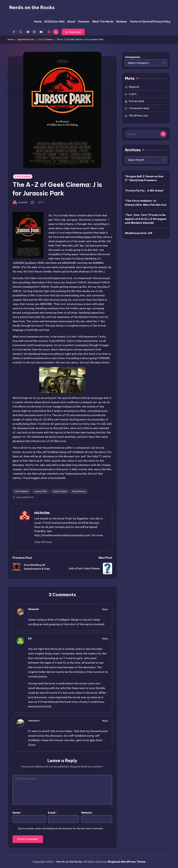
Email (53, 813)
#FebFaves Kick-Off (139, 233)
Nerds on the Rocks (32, 7)
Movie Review (79, 491)
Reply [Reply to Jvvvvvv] (105, 721)
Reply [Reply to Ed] (105, 639)
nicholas (42, 513)
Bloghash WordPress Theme (127, 862)
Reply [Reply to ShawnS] (105, 609)
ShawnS (33, 609)
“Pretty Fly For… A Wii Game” (144, 191)
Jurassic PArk (41, 491)
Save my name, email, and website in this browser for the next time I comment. (61, 828)
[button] (73, 32)
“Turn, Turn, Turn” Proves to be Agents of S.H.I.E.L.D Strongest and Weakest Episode (146, 219)
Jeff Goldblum (22, 491)
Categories (132, 57)
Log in (133, 94)
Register (134, 87)
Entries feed (137, 101)
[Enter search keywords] (146, 134)
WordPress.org (138, 115)
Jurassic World (60, 491)
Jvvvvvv (34, 721)
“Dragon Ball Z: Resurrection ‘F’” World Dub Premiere (144, 178)
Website (87, 813)
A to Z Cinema (23, 176)
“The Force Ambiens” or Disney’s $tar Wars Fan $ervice (146, 203)
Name (17, 813)
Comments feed (139, 108)
